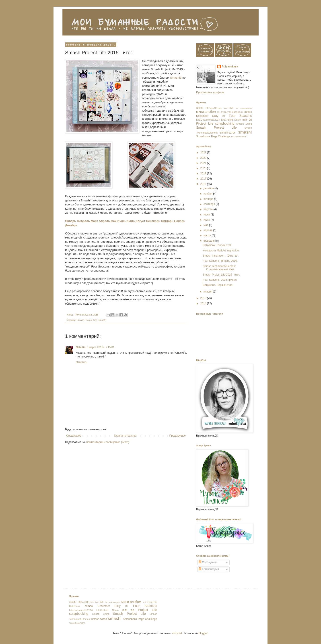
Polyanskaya (230, 67)
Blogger (203, 633)
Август (140, 221)
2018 (204, 174)
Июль (131, 221)
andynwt (177, 633)
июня (207, 220)
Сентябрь (153, 221)
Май (114, 221)
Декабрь (71, 225)
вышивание (246, 108)
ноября (208, 194)
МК (219, 112)
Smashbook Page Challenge (213, 136)
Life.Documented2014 (208, 120)
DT (224, 116)
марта (208, 235)
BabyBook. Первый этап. (218, 285)
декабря (209, 188)
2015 (204, 298)
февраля (209, 241)
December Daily (207, 116)
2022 (204, 158)
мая (206, 225)
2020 (204, 168)
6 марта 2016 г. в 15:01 (101, 347)
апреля (208, 230)
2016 (204, 184)
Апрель (104, 221)
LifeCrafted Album (231, 120)
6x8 (231, 108)
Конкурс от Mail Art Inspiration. (221, 251)
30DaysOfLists (214, 108)
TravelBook (236, 137)
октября (209, 199)
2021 (204, 163)
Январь (71, 221)
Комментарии (209, 569)
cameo (248, 112)
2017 (204, 179)
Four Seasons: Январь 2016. (220, 261)
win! (244, 136)
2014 (204, 303)
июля (207, 215)
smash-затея (228, 133)
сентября (210, 204)
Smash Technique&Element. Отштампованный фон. (220, 268)
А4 (237, 108)
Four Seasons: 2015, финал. (220, 280)
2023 (204, 153)
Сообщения (208, 562)
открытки (226, 112)
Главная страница (125, 436)
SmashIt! (175, 78)
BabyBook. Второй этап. (218, 245)
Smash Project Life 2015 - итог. (221, 275)
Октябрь (167, 221)
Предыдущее (178, 436)
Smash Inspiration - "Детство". (221, 256)
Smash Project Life (87, 320)
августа (209, 209)
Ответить (81, 362)
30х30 (200, 108)
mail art (247, 120)
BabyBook (238, 112)
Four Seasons (240, 116)
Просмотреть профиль (210, 92)
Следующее (74, 436)
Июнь (122, 221)
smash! (102, 320)
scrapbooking (225, 123)
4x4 (225, 108)
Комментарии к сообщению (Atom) (108, 442)
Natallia (81, 347)
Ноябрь (180, 221)
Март (94, 221)
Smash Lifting (244, 124)
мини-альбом (206, 112)
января (208, 292)
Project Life (205, 123)
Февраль (83, 221)
